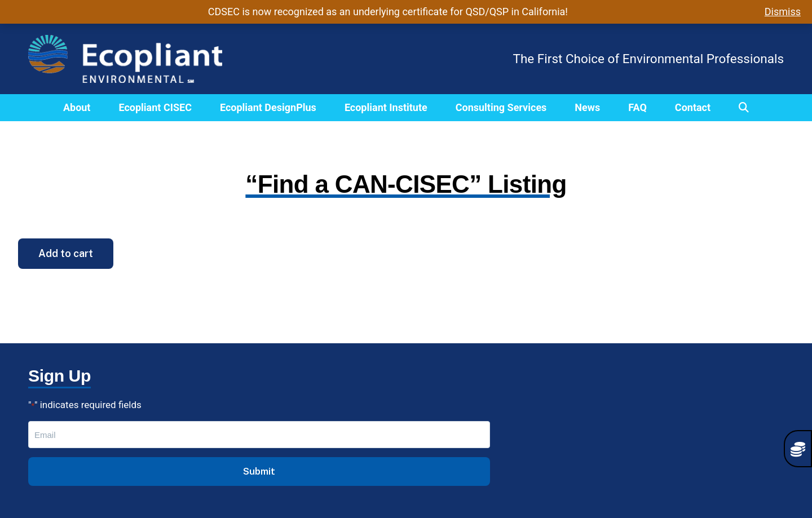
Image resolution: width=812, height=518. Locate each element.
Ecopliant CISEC (155, 107)
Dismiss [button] (783, 12)
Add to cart (66, 253)
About (77, 107)
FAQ (637, 107)
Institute (251, 456)
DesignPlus (258, 440)
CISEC (247, 424)
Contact (693, 107)
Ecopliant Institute (386, 107)
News (587, 107)
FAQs (245, 473)
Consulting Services (501, 107)
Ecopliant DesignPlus (268, 107)
